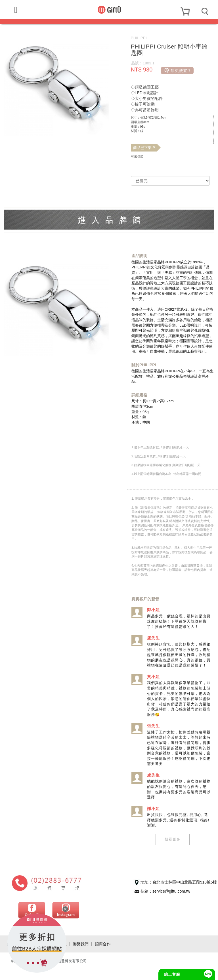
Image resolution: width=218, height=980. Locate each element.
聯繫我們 (81, 954)
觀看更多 (172, 850)
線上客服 (172, 974)
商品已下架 (144, 148)
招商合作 (103, 954)
